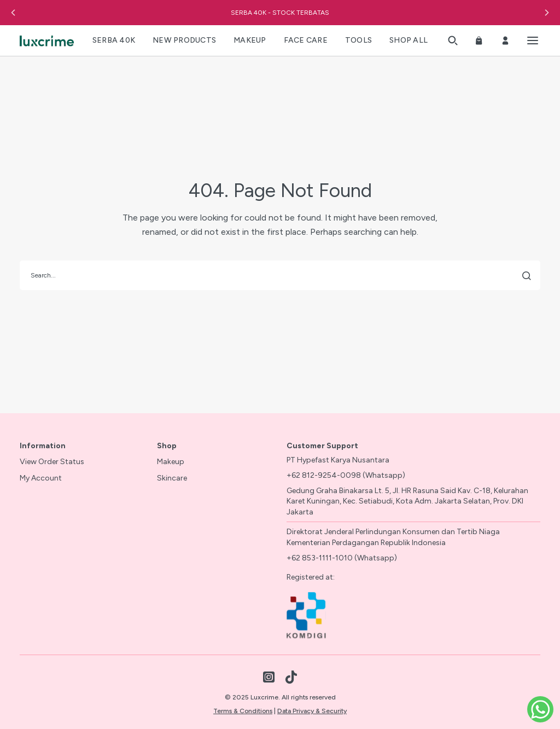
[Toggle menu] (533, 40)
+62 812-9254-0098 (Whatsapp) (346, 475)
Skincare (172, 478)
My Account (41, 478)
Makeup (171, 462)
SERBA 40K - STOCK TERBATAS (280, 13)
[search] (280, 275)
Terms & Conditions (243, 711)
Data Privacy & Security (312, 711)
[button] (13, 13)
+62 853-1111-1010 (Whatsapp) (342, 558)
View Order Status (52, 462)
